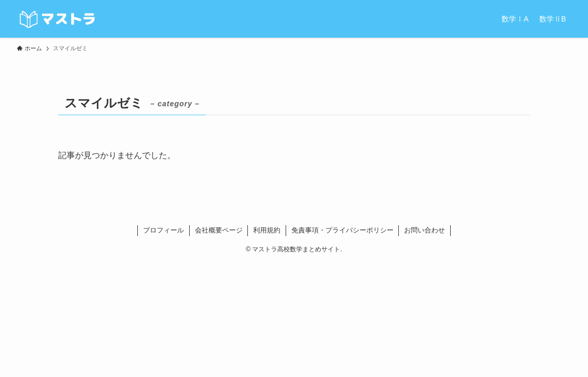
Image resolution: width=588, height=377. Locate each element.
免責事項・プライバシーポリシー (342, 230)
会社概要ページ (219, 230)
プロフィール (164, 230)
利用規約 (267, 230)
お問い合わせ (424, 230)
